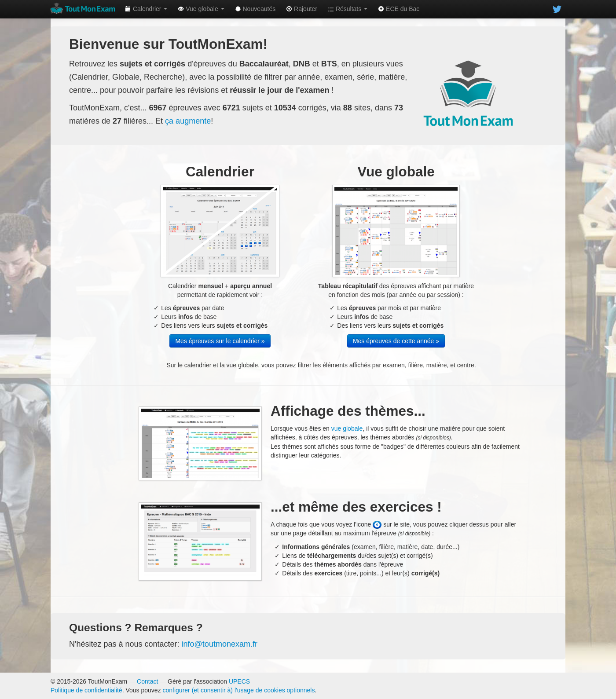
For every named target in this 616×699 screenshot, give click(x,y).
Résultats (348, 9)
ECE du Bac (399, 9)
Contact (147, 681)
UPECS (239, 681)
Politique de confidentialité (86, 690)
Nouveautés (255, 9)
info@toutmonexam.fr (220, 644)
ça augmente (188, 121)
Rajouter (302, 9)
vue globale (347, 428)
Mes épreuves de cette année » (396, 341)
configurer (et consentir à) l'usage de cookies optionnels (239, 690)
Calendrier (146, 9)
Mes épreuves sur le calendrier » (220, 341)
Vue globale (201, 9)
